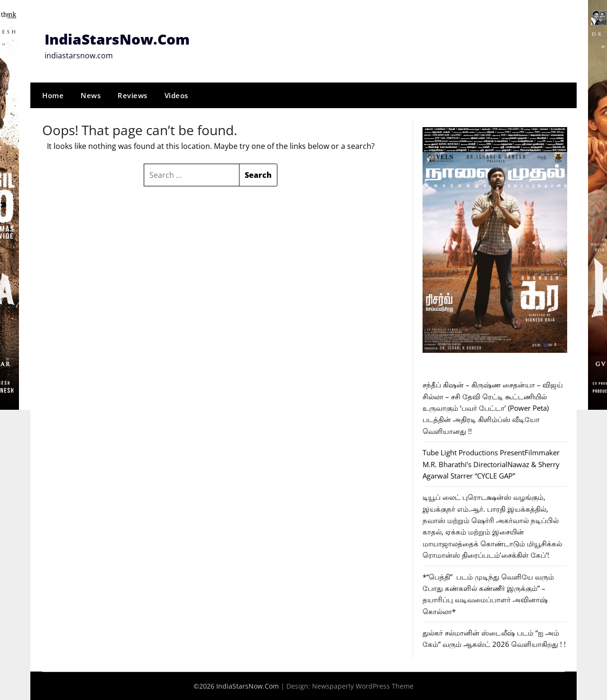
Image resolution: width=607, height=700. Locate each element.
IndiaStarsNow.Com (117, 39)
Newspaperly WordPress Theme (363, 686)
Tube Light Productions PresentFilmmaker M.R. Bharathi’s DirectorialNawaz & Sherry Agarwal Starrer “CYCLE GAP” (491, 464)
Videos (176, 95)
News (91, 95)
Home (53, 95)
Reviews (133, 95)
